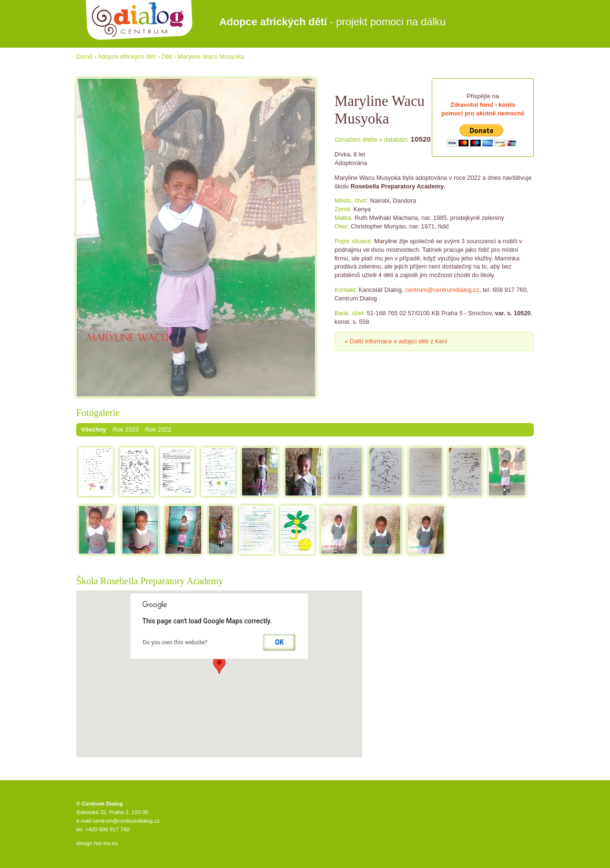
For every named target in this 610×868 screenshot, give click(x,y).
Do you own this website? (175, 642)
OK (280, 642)
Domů (84, 57)
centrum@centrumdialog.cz (442, 290)
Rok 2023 (126, 429)
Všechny (94, 429)
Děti (167, 57)
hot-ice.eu (106, 843)
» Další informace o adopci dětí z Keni (396, 341)
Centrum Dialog (139, 20)
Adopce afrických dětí (127, 57)
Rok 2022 (158, 429)
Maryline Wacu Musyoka (211, 57)
